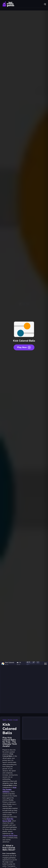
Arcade (16, 720)
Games (5, 720)
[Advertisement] (24, 689)
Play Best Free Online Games (8, 4)
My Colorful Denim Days (10, 835)
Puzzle (10, 720)
